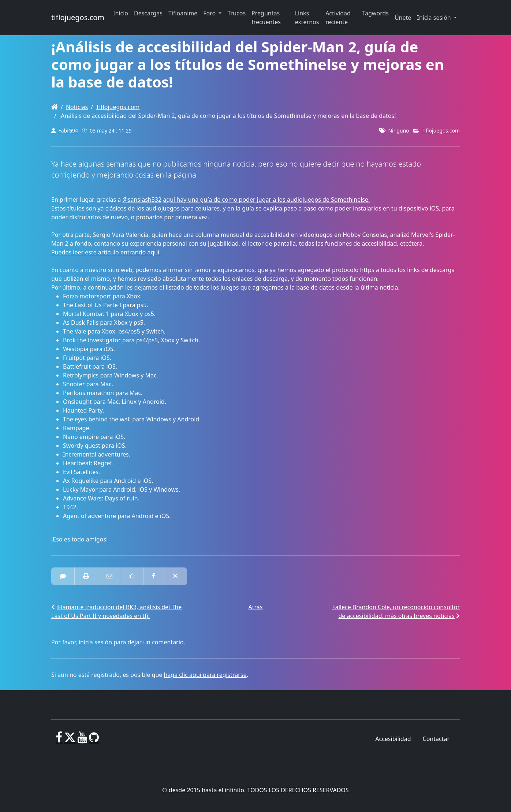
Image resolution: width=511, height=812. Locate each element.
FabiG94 (68, 131)
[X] (70, 740)
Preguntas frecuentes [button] (266, 18)
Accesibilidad (393, 739)
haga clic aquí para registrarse (205, 675)
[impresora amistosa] (86, 576)
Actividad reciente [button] (338, 18)
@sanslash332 (142, 200)
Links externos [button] (307, 18)
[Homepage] (55, 107)
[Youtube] (82, 740)
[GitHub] (94, 740)
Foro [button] (210, 13)
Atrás (256, 607)
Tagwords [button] (375, 13)
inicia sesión (95, 642)
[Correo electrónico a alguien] (109, 576)
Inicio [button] (121, 13)
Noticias (77, 107)
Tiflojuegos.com (118, 107)
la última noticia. (377, 287)
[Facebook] (59, 740)
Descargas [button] (148, 13)
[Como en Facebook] (132, 576)
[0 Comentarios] (63, 576)
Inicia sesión (435, 18)
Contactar (436, 739)
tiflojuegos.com (78, 17)
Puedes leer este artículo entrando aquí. (106, 252)
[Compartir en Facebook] (154, 576)
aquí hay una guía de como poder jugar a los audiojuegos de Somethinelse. (266, 200)
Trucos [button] (236, 13)
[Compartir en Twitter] (175, 576)
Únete (403, 18)
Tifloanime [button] (183, 13)
